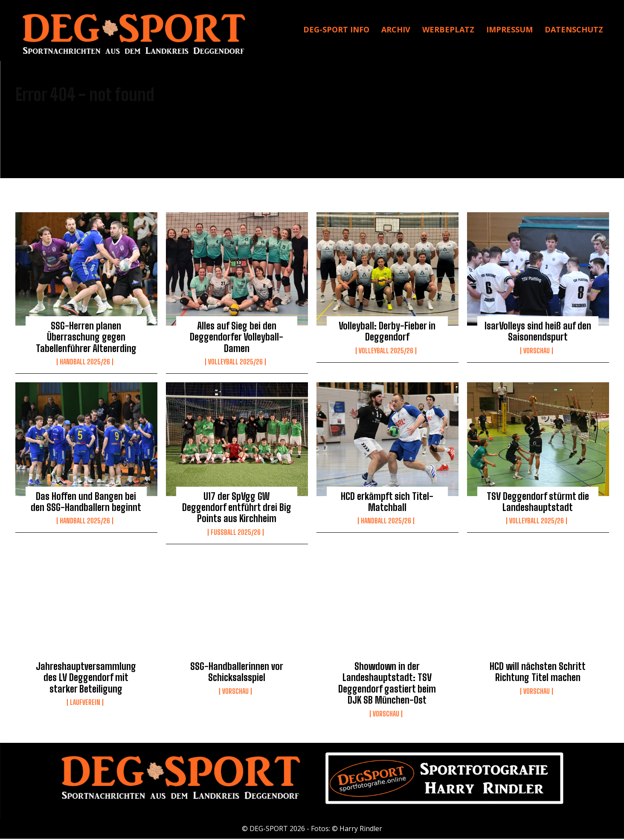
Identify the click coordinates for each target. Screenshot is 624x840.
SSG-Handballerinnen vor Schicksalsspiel (237, 674)
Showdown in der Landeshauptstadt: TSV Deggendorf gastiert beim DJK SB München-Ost (387, 685)
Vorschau (537, 352)
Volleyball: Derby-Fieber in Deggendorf (387, 333)
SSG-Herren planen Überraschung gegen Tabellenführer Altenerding (86, 339)
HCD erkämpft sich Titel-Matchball (387, 503)
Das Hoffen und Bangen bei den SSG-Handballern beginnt (86, 503)
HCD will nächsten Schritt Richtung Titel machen (538, 674)
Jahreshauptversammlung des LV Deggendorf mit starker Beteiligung (86, 679)
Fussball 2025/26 (236, 534)
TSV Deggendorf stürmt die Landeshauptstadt (538, 503)
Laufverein (85, 704)
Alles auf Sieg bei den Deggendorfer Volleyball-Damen (237, 339)
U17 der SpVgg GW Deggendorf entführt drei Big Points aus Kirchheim (237, 509)
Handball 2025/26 (85, 364)
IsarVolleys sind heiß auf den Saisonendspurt (538, 333)
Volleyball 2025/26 (235, 364)
